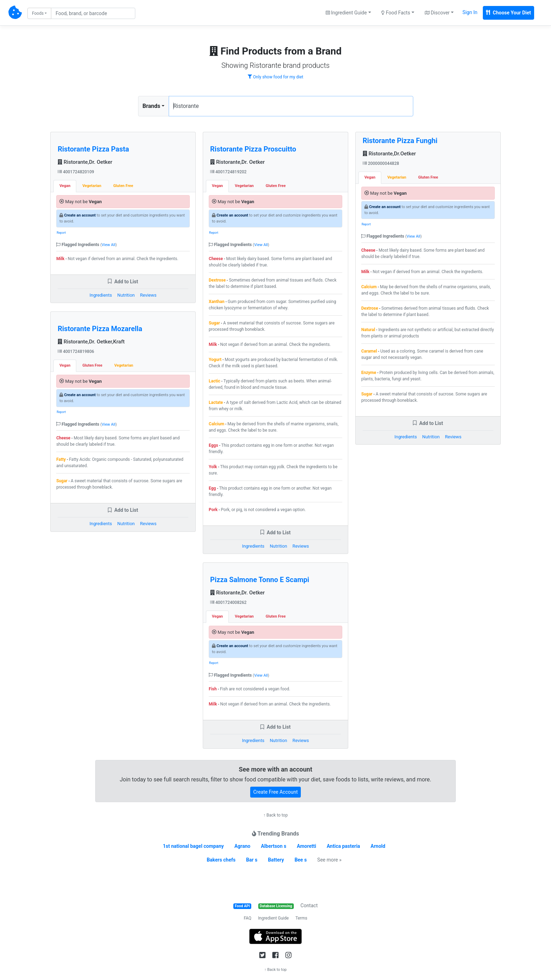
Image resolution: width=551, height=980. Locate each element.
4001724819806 (76, 352)
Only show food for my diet (275, 77)
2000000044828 (381, 163)
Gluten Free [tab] (123, 186)
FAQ (248, 918)
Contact (309, 905)
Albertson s (273, 846)
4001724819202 (228, 172)
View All (108, 245)
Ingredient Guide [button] (346, 13)
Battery (276, 860)
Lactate (216, 402)
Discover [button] (437, 13)
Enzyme (369, 373)
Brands (152, 106)
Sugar (62, 481)
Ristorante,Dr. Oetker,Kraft (91, 342)
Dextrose (217, 280)
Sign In (470, 12)
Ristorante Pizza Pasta (93, 149)
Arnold (378, 846)
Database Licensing (276, 906)
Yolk (213, 467)
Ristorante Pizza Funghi (400, 141)
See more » (329, 860)
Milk (60, 259)
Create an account (80, 215)
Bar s (252, 860)
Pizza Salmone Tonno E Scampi (260, 580)
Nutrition (126, 295)
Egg (212, 488)
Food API (242, 906)
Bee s (301, 860)
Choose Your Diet (508, 13)
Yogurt (215, 360)
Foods (38, 13)
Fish (213, 689)
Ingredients (101, 295)
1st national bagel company (193, 846)
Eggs (213, 445)
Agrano (242, 846)
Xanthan (217, 302)
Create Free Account (276, 792)
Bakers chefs (221, 860)
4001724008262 (228, 602)
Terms (302, 918)
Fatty (61, 459)
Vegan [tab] (65, 186)
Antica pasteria (343, 846)
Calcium (216, 424)
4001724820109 (76, 172)
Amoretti (307, 846)
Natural (368, 330)
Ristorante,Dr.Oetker (389, 154)
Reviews (148, 295)
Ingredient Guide (273, 918)
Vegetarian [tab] (92, 186)
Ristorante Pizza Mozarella (100, 329)
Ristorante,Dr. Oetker (85, 162)
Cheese (63, 438)
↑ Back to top (275, 815)
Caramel (369, 351)
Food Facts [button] (396, 13)
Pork (213, 510)
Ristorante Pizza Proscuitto (253, 149)
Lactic (215, 381)
